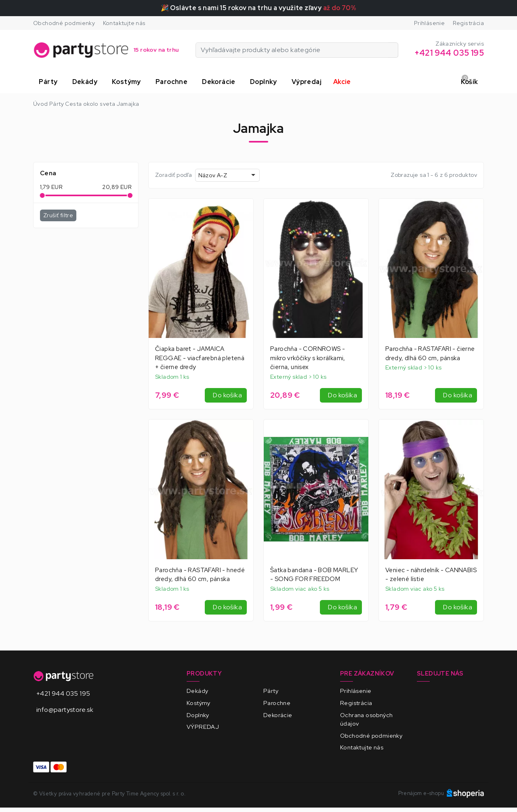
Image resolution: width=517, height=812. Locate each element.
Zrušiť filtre (58, 215)
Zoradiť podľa (173, 175)
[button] (50, 82)
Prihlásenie (429, 23)
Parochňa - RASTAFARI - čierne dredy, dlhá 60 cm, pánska (430, 354)
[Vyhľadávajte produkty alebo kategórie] (393, 50)
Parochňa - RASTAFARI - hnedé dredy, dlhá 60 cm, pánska (200, 575)
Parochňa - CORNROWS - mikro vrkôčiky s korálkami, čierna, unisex (308, 358)
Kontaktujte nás (124, 23)
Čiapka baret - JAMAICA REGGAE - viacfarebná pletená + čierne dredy (200, 358)
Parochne (277, 703)
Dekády (197, 691)
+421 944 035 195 (63, 693)
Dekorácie (278, 715)
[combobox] (227, 175)
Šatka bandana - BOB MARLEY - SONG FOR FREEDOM (314, 575)
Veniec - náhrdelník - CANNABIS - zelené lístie (431, 575)
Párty (271, 691)
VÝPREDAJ (203, 727)
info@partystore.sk (65, 710)
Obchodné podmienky (64, 23)
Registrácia (468, 23)
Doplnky (198, 715)
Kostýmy (199, 703)
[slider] (42, 195)
